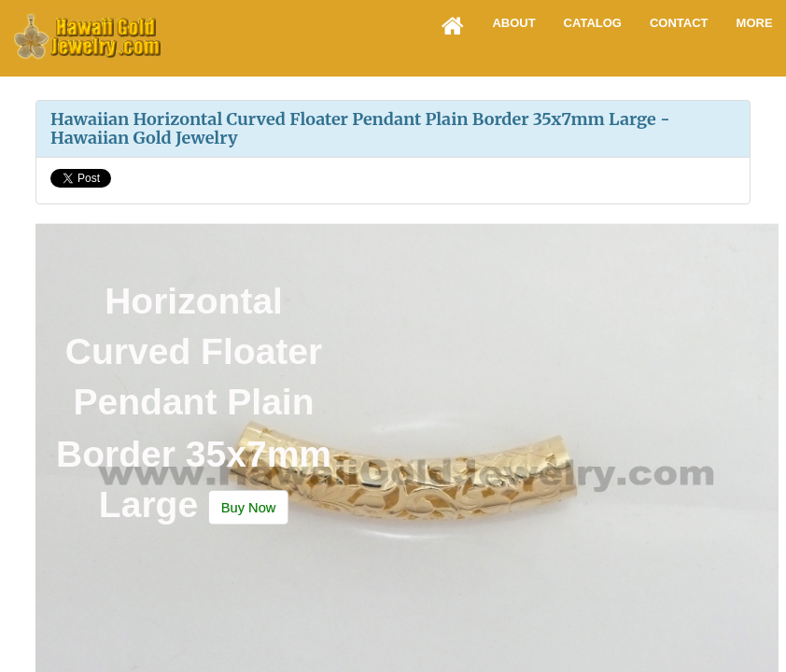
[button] (248, 507)
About (513, 23)
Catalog (593, 23)
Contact (679, 23)
